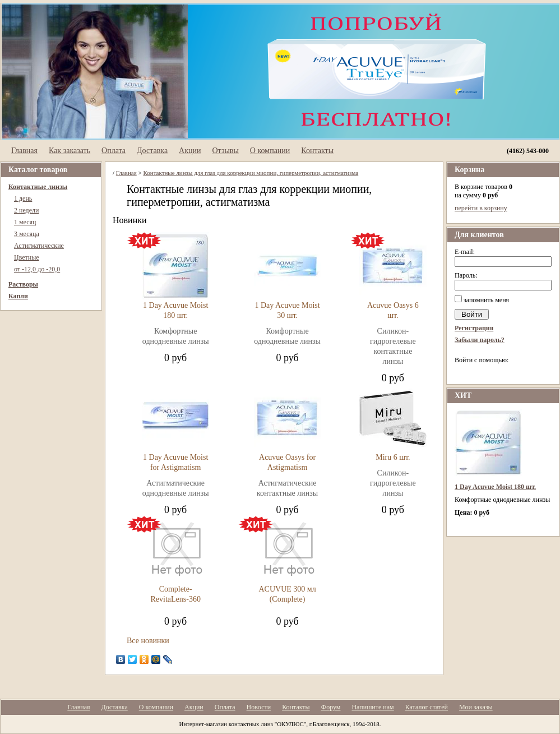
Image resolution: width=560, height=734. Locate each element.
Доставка (152, 151)
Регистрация (474, 328)
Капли (18, 296)
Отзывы (225, 151)
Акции (190, 151)
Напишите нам (372, 707)
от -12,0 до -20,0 (37, 269)
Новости (259, 707)
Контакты (317, 151)
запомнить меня (486, 300)
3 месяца (27, 234)
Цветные (27, 257)
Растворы (23, 284)
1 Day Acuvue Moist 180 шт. (495, 487)
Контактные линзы (38, 187)
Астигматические (39, 246)
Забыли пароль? (480, 340)
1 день (23, 198)
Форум (331, 707)
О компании (270, 151)
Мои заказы (476, 707)
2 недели (26, 210)
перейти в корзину (481, 208)
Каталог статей (427, 707)
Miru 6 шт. (393, 457)
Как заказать (70, 151)
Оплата (114, 151)
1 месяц (25, 222)
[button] (459, 373)
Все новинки (148, 641)
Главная (24, 151)
